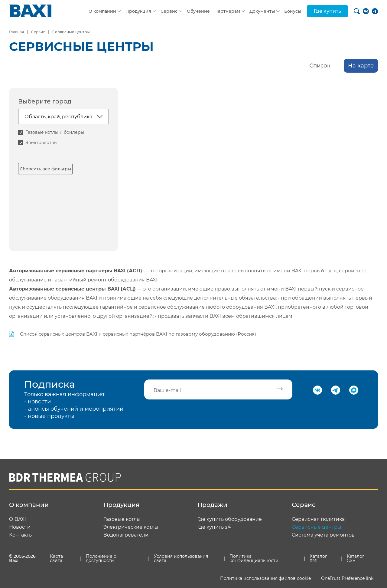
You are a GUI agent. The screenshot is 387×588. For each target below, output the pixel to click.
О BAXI (18, 519)
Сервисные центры (317, 527)
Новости (20, 527)
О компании (102, 11)
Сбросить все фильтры (45, 169)
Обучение (198, 11)
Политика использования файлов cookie (265, 578)
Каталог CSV (356, 558)
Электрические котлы (131, 527)
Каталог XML (318, 558)
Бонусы (293, 11)
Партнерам (227, 11)
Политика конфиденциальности (254, 558)
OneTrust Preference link (347, 578)
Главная (16, 32)
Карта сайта (56, 558)
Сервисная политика (318, 519)
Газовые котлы (122, 519)
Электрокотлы (41, 143)
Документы (262, 11)
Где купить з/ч (215, 527)
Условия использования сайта (181, 558)
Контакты (21, 535)
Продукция (138, 11)
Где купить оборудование (230, 519)
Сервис (169, 11)
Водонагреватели (126, 535)
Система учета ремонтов (323, 535)
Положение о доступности (101, 558)
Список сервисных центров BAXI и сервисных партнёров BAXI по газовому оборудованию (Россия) (138, 334)
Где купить (327, 11)
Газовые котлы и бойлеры (55, 132)
